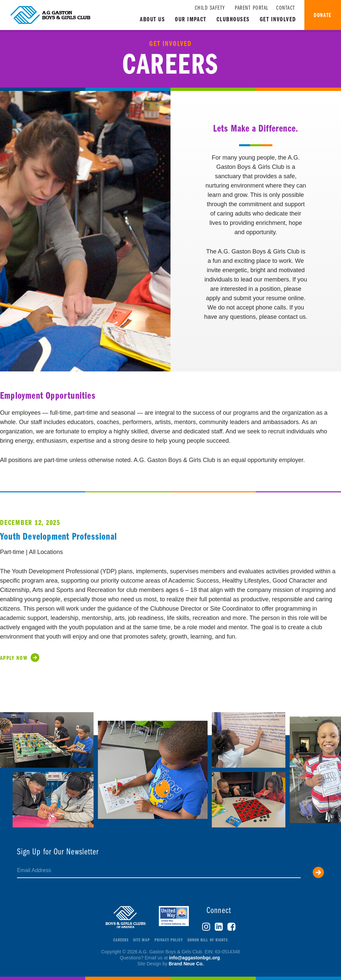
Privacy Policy (169, 940)
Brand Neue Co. (186, 964)
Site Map (141, 940)
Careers (121, 940)
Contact (286, 8)
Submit (318, 872)
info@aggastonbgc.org (195, 958)
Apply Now (14, 658)
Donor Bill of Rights (208, 940)
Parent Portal (252, 8)
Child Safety (210, 8)
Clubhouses (233, 20)
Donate (323, 15)
